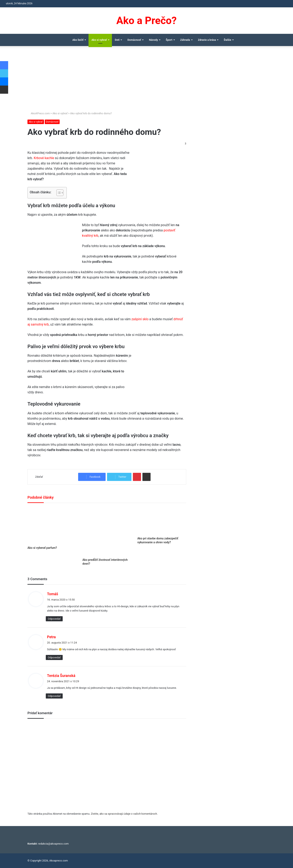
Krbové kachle (44, 158)
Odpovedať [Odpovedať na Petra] (54, 657)
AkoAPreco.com (39, 113)
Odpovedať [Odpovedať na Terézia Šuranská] (54, 696)
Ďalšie (227, 40)
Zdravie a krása (207, 40)
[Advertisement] (146, 81)
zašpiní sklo (140, 319)
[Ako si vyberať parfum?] (52, 525)
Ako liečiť (78, 40)
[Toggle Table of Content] (58, 193)
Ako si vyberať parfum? (42, 548)
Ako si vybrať (99, 40)
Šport (169, 40)
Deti (117, 40)
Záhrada (185, 40)
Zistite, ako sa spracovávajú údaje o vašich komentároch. (124, 814)
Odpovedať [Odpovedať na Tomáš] (54, 619)
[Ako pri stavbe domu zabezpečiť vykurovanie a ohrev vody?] (162, 521)
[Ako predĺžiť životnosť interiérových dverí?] (107, 531)
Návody (153, 40)
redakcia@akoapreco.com (53, 844)
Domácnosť (134, 40)
